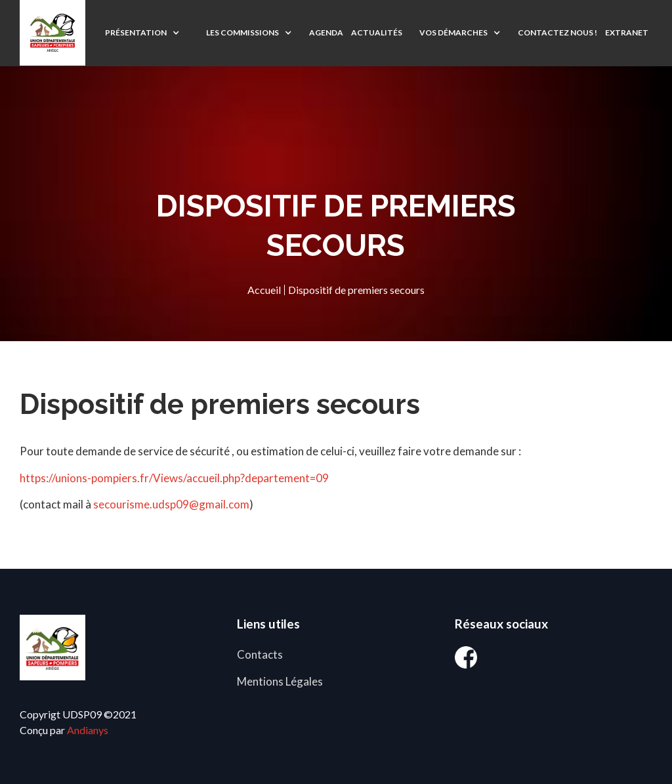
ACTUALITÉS (377, 32)
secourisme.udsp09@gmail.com (171, 504)
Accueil (264, 290)
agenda (326, 32)
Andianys (88, 730)
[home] (52, 33)
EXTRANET (627, 32)
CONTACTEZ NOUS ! (557, 32)
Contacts (260, 654)
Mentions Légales (280, 681)
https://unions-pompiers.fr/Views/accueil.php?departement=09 (174, 478)
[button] (142, 33)
